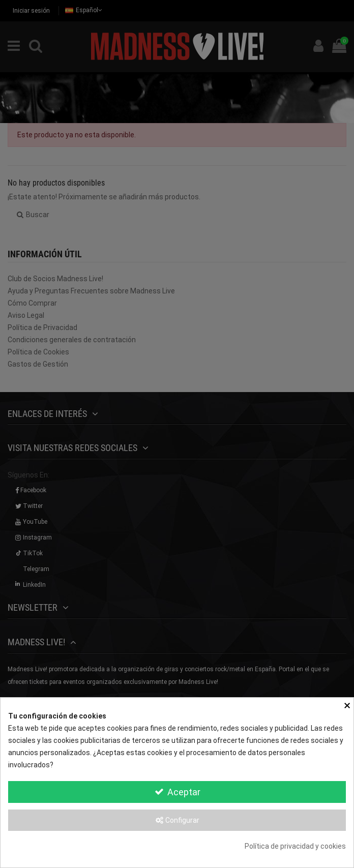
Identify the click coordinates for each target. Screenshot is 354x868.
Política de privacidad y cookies (295, 846)
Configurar (177, 820)
